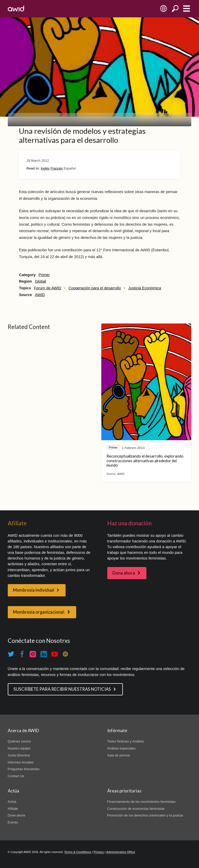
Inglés (45, 168)
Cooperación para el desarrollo (95, 288)
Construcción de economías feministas (136, 809)
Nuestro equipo (19, 748)
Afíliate (13, 809)
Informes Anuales (21, 762)
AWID (40, 295)
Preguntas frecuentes (24, 769)
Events (13, 822)
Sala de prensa (119, 755)
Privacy (99, 852)
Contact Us (16, 776)
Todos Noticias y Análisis (126, 741)
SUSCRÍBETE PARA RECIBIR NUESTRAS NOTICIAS (62, 689)
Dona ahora (124, 573)
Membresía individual (34, 590)
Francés (57, 168)
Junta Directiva (19, 755)
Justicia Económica (145, 288)
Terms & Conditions (78, 852)
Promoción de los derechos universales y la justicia (145, 815)
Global (41, 281)
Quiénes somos (19, 741)
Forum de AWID (48, 288)
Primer (44, 275)
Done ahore (17, 815)
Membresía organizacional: (39, 612)
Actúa (12, 802)
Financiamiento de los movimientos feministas (141, 802)
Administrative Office (121, 852)
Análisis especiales (121, 748)
